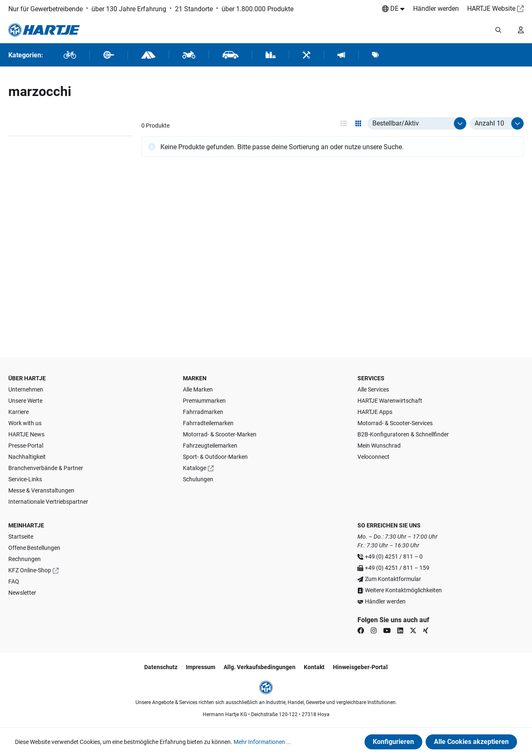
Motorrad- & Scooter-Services (395, 423)
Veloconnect (373, 457)
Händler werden (436, 9)
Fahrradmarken (203, 412)
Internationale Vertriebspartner (48, 502)
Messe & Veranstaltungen (41, 490)
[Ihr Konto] (521, 30)
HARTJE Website (491, 9)
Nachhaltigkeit (27, 457)
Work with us (25, 423)
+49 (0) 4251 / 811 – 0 (394, 557)
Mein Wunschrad (379, 446)
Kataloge (195, 468)
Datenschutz (161, 667)
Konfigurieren (393, 742)
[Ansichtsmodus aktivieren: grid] (358, 123)
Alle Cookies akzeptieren (471, 742)
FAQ (14, 581)
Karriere (18, 412)
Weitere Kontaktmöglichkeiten (403, 590)
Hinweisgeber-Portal (360, 667)
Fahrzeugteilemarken (210, 446)
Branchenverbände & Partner (46, 468)
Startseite (21, 537)
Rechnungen (25, 559)
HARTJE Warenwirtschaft (390, 401)
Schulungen (198, 479)
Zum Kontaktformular (393, 579)
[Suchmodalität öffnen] (498, 30)
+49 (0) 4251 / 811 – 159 (397, 568)
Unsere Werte (25, 401)
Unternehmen (26, 389)
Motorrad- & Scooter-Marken (220, 434)
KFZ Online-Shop (30, 570)
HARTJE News (26, 434)
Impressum (201, 667)
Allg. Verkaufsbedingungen (260, 667)
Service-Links (25, 479)
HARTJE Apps (375, 412)
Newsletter (22, 593)
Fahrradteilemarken (208, 423)
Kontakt (314, 667)
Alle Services (373, 389)
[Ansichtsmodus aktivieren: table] (344, 123)
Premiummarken (204, 401)
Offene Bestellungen (34, 548)
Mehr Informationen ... (262, 742)
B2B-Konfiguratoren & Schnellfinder (403, 434)
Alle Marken (198, 389)
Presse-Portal (26, 446)
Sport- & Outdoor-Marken (215, 457)
